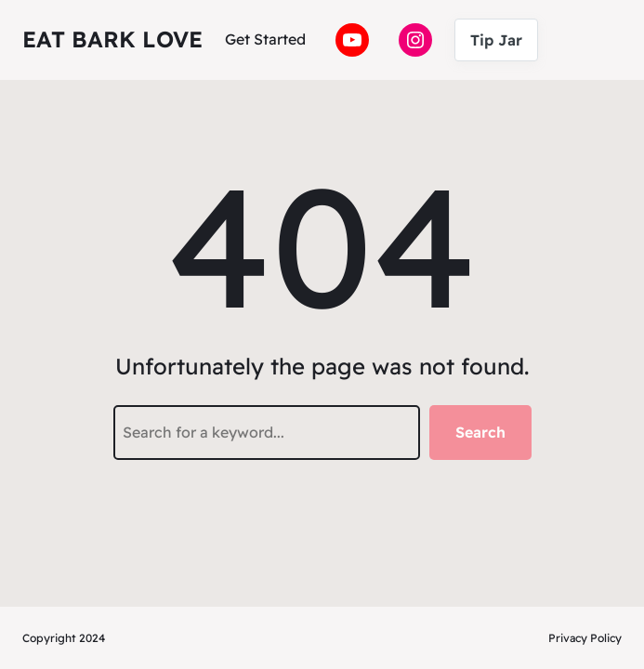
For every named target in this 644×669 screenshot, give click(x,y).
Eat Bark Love (112, 39)
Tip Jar (496, 40)
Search (480, 432)
